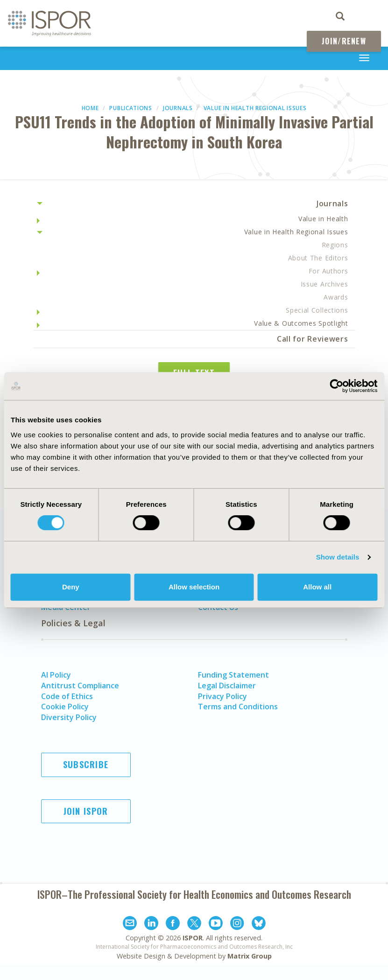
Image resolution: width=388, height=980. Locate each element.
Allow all (317, 587)
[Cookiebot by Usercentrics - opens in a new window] (336, 386)
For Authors (328, 271)
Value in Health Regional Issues (255, 108)
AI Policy (56, 675)
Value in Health (323, 219)
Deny (71, 587)
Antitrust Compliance (80, 686)
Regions (335, 245)
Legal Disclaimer (227, 686)
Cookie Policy (65, 707)
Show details (338, 557)
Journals (178, 108)
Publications (131, 108)
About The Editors (318, 258)
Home (90, 108)
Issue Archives (325, 284)
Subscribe (86, 764)
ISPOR (193, 938)
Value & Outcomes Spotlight (301, 323)
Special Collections (317, 310)
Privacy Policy (222, 696)
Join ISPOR (86, 811)
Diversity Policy (69, 717)
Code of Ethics (67, 696)
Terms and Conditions (238, 707)
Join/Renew (344, 41)
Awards (336, 297)
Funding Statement (233, 675)
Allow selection (194, 587)
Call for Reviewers (313, 339)
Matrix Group (250, 956)
